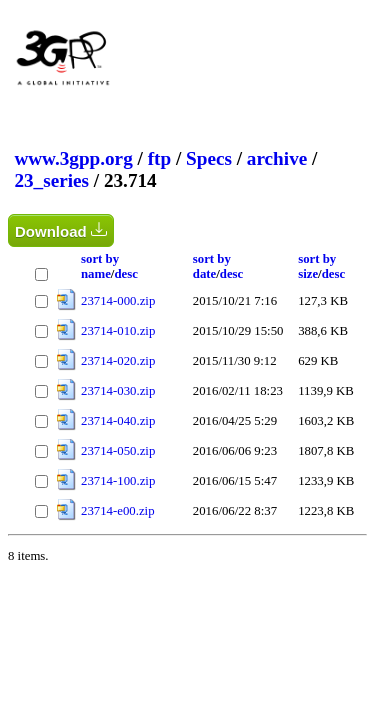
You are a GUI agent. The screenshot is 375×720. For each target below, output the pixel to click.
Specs (209, 158)
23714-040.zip (118, 421)
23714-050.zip (118, 451)
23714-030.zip (118, 391)
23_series (51, 180)
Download (61, 230)
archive (277, 158)
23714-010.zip (118, 331)
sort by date (212, 266)
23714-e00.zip (118, 511)
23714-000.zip (118, 301)
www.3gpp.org (73, 158)
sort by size (317, 266)
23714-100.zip (118, 481)
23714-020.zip (118, 361)
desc (125, 274)
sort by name (100, 266)
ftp (159, 158)
